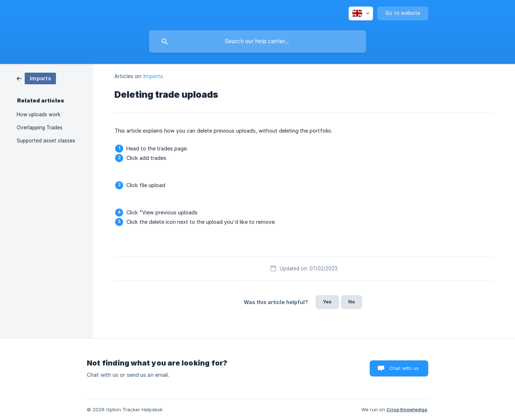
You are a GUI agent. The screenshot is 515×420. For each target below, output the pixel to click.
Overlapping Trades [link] (40, 128)
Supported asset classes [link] (46, 141)
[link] (36, 78)
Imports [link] (153, 76)
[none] (361, 13)
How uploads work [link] (38, 114)
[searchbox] (257, 41)
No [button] (352, 302)
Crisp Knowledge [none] (407, 409)
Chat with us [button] (404, 368)
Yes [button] (327, 302)
